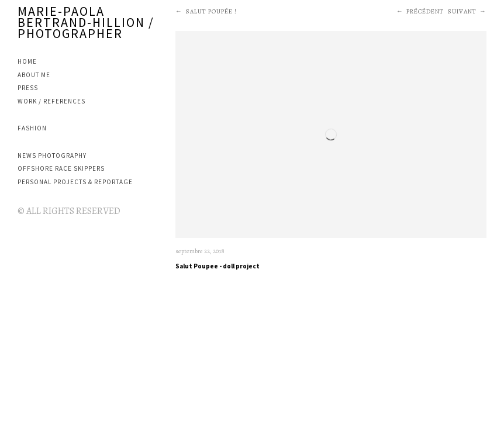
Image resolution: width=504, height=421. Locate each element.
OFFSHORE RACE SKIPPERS (61, 168)
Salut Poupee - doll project (218, 266)
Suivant (462, 11)
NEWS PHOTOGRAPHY (52, 156)
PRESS (28, 88)
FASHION (32, 128)
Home (27, 61)
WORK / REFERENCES (51, 101)
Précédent (425, 11)
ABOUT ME (34, 75)
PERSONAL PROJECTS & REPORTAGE (75, 182)
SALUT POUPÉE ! (211, 11)
